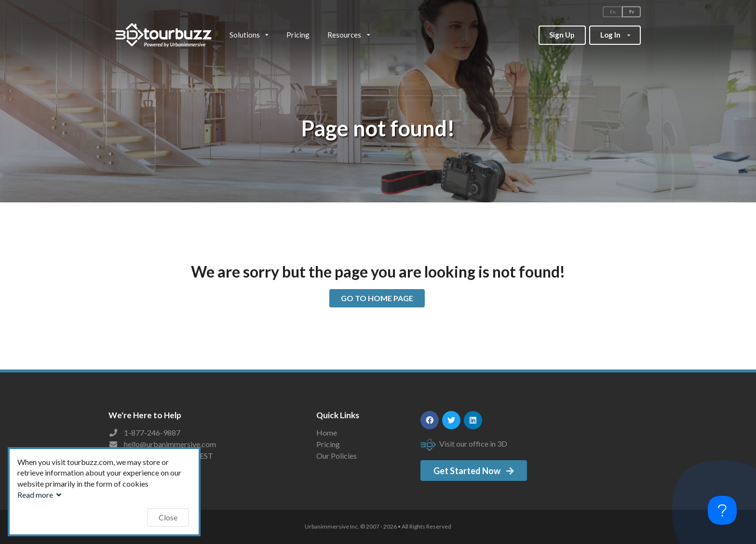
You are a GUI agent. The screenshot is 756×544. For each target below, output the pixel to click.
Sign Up (562, 35)
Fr (632, 12)
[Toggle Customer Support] (722, 510)
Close (168, 517)
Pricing (298, 35)
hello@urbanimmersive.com (170, 444)
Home (327, 433)
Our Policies (337, 456)
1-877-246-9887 (152, 432)
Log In (615, 32)
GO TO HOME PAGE (377, 298)
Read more (40, 495)
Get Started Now (474, 471)
